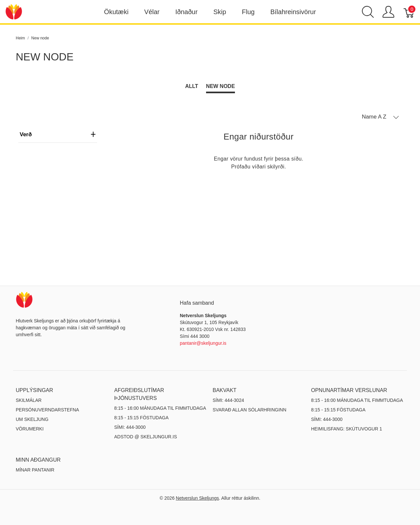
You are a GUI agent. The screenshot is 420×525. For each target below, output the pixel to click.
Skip (220, 12)
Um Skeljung (32, 419)
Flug (248, 12)
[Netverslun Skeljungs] (14, 11)
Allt (192, 86)
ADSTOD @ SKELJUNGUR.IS (146, 437)
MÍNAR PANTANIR (35, 470)
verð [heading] (58, 134)
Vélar (152, 12)
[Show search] (368, 12)
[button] (380, 117)
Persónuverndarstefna (47, 410)
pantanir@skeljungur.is (203, 343)
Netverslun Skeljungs (198, 498)
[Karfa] (409, 12)
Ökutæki (116, 12)
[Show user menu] (388, 12)
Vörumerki (30, 429)
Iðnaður (186, 12)
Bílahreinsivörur (293, 12)
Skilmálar (29, 400)
